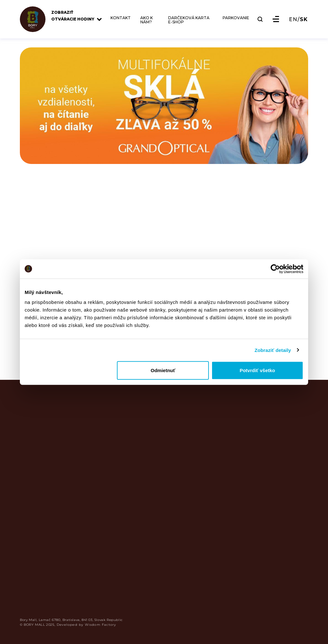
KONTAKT (121, 18)
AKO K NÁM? (147, 20)
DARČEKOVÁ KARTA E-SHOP (189, 20)
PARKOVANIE (236, 18)
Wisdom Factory (101, 625)
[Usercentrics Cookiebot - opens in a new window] (275, 269)
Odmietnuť (163, 370)
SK (304, 20)
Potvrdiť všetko (257, 370)
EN (293, 20)
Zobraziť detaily (273, 350)
